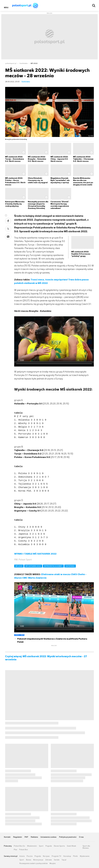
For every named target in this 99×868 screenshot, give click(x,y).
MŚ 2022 (34, 63)
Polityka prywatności (68, 837)
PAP (26, 837)
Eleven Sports (59, 846)
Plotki (75, 856)
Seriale (57, 860)
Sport (41, 846)
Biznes (29, 860)
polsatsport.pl (11, 63)
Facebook (8, 221)
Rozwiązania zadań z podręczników (34, 863)
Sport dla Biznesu (86, 847)
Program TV (56, 856)
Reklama (34, 837)
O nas (81, 837)
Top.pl (64, 860)
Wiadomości (32, 846)
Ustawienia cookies (48, 837)
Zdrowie (49, 860)
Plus (15, 850)
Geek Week (71, 846)
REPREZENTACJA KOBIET (53, 566)
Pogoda (49, 846)
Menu (6, 8)
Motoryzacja (38, 860)
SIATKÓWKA (70, 566)
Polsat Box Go (19, 846)
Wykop (8, 237)
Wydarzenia (85, 856)
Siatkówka (24, 63)
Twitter (8, 229)
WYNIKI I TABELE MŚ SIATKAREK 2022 (35, 554)
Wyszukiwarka (94, 6)
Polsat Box (24, 850)
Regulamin (18, 837)
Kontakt (7, 837)
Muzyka (53, 863)
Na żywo (46, 856)
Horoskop (67, 856)
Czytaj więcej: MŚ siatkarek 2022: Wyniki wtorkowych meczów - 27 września (46, 658)
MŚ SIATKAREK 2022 (33, 566)
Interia (22, 856)
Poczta (30, 856)
